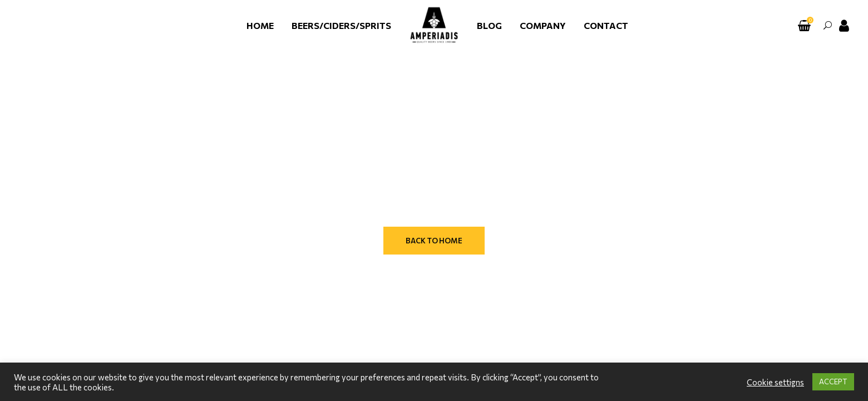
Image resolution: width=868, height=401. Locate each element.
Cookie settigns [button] (775, 382)
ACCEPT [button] (833, 382)
